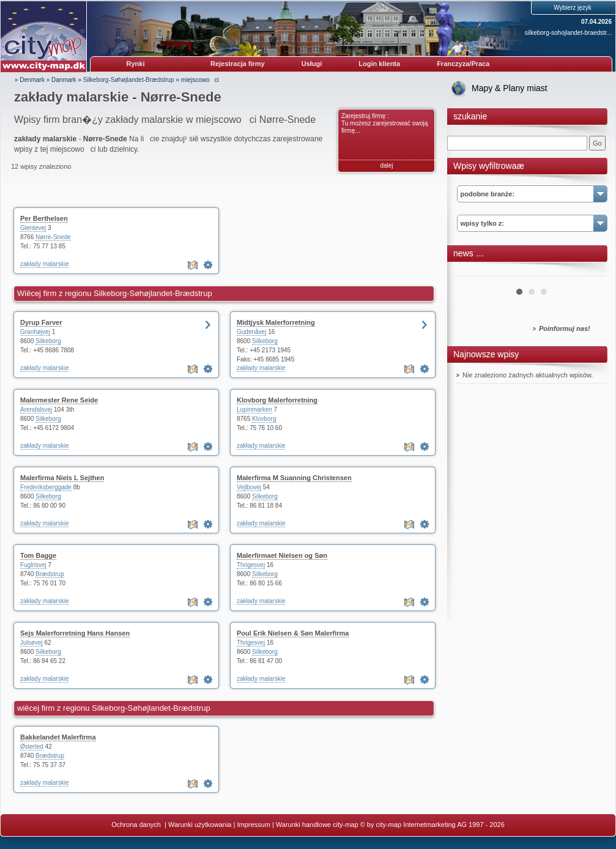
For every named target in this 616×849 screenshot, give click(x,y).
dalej (386, 165)
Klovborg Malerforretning (277, 400)
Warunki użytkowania (200, 825)
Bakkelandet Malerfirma (58, 737)
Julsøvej (32, 643)
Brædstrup (50, 574)
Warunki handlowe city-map (317, 825)
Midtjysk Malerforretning (276, 322)
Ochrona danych (137, 825)
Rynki (136, 64)
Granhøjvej (35, 332)
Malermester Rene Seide (59, 400)
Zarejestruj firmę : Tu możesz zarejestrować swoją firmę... (384, 123)
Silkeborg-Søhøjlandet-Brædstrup (129, 80)
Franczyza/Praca (463, 64)
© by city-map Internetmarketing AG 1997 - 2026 (432, 825)
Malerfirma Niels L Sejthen (62, 478)
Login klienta (379, 64)
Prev (472, 272)
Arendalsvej (36, 410)
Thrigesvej (251, 565)
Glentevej (33, 228)
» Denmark (30, 80)
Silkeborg (48, 341)
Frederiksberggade (46, 487)
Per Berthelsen (44, 218)
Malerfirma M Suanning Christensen (294, 478)
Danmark (64, 80)
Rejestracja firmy (238, 64)
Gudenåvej (251, 332)
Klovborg (264, 419)
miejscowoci (200, 80)
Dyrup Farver (41, 322)
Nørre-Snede (53, 237)
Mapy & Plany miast (510, 88)
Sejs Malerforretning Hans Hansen (75, 633)
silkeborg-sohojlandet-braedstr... (568, 33)
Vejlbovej (249, 487)
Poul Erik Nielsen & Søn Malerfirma (293, 633)
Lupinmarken (254, 410)
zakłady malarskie (44, 264)
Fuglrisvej (33, 565)
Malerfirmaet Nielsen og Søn (282, 555)
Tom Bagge (38, 555)
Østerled (32, 747)
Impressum (253, 825)
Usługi (312, 64)
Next (590, 272)
